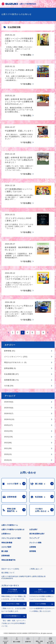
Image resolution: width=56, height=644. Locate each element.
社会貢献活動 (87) (12, 374)
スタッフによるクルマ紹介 (11, 538)
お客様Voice (6, 534)
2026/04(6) (9, 402)
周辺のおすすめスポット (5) (15, 362)
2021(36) (8, 448)
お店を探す (33, 529)
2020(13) (8, 454)
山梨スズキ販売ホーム (10, 525)
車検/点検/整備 (7, 543)
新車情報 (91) (10, 351)
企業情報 (33, 547)
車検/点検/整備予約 (8, 560)
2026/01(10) (9, 419)
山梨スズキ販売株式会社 (28, 4)
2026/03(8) (9, 408)
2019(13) (8, 460)
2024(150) (8, 431)
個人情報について (8, 573)
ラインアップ (34, 538)
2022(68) (8, 443)
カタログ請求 (6, 547)
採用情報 (33, 551)
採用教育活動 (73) (12, 380)
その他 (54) (9, 386)
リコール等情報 (40, 604)
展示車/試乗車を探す (37, 534)
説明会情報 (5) (10, 368)
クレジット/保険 (35, 543)
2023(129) (8, 437)
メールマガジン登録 (13, 604)
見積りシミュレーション (40, 591)
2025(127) (8, 425)
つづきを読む (26, 55)
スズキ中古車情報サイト (13, 616)
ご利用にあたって (36, 569)
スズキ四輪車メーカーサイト (13, 591)
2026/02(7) (9, 413)
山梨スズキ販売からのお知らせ (13, 529)
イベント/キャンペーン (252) (16, 357)
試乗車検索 (5, 556)
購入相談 (5, 551)
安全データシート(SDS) (10, 569)
